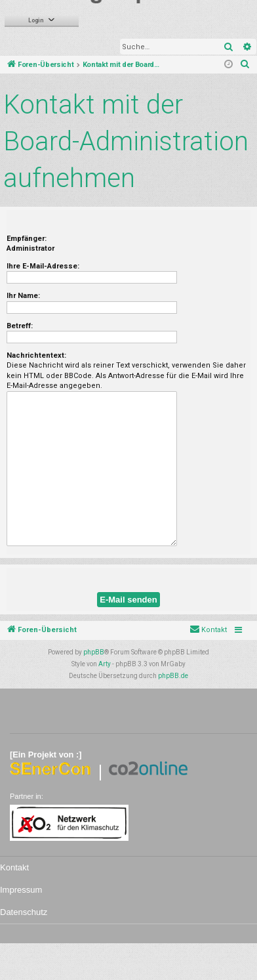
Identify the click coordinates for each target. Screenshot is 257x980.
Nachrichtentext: (36, 355)
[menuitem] (245, 65)
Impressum (21, 890)
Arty (105, 664)
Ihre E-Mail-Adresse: (43, 266)
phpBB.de (173, 676)
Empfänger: (27, 239)
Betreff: (20, 326)
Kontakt (14, 867)
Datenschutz (24, 912)
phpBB (94, 652)
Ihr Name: (23, 296)
